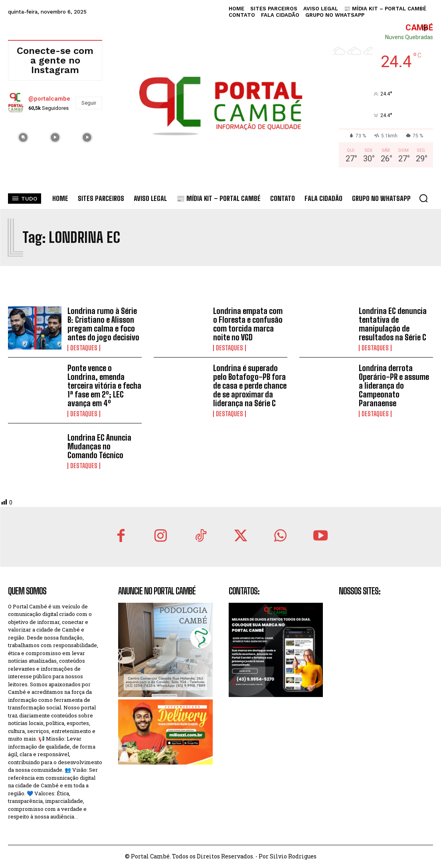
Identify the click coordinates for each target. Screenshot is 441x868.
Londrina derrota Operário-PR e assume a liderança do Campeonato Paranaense (394, 385)
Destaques (84, 348)
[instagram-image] (23, 137)
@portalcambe (49, 99)
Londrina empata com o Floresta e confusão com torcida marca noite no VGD (248, 324)
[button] (423, 198)
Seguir (89, 103)
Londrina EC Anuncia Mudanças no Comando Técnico (99, 446)
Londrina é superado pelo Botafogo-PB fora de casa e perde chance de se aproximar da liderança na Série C (250, 385)
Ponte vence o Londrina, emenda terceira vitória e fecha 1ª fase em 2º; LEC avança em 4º (104, 385)
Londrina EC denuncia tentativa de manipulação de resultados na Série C (393, 324)
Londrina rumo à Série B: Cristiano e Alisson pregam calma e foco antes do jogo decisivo (103, 324)
